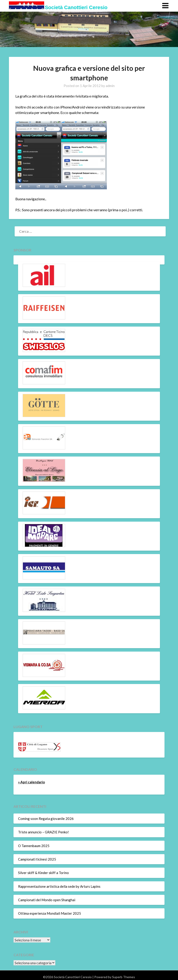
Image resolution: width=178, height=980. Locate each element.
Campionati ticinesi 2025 (37, 859)
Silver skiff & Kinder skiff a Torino (43, 873)
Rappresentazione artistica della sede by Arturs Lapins (59, 886)
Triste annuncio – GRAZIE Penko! (43, 832)
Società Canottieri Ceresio (76, 7)
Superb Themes (124, 977)
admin (110, 86)
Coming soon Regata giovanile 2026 (46, 819)
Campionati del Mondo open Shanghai (47, 900)
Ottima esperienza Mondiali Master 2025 (50, 913)
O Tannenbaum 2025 (34, 846)
